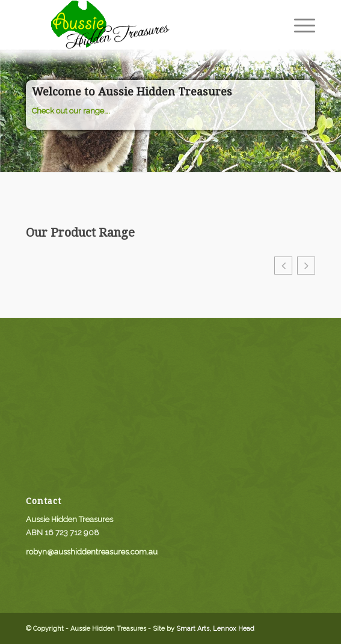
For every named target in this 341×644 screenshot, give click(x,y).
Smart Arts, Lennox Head (215, 629)
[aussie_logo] (142, 25)
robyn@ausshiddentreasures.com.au (92, 552)
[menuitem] (299, 25)
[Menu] (299, 25)
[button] (283, 266)
